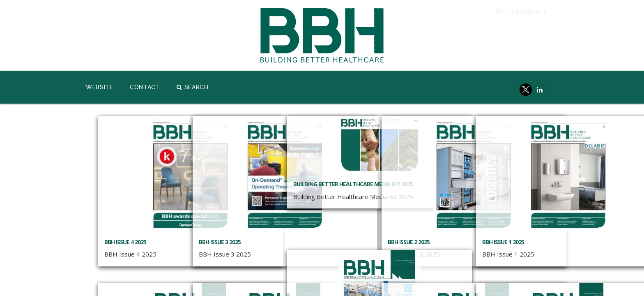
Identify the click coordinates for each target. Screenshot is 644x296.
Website (100, 87)
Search (193, 87)
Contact (145, 87)
